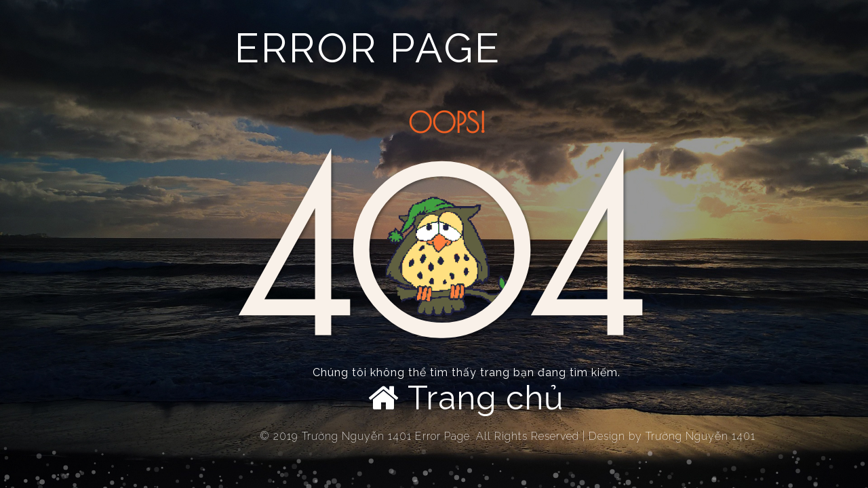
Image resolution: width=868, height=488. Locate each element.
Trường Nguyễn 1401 (701, 436)
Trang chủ (466, 398)
